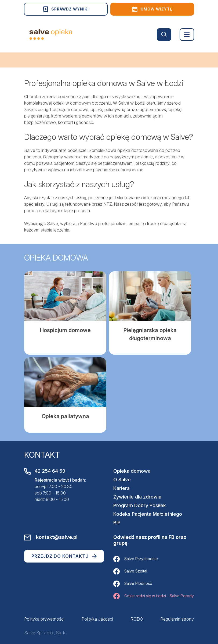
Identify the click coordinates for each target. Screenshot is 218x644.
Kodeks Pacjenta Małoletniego (148, 514)
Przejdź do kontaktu (64, 556)
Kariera (121, 488)
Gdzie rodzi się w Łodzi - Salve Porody (154, 596)
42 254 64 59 (50, 471)
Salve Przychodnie (136, 559)
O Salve (122, 480)
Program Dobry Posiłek (140, 505)
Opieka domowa (132, 471)
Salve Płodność (133, 584)
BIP (117, 523)
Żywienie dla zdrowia (137, 497)
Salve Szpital (130, 571)
